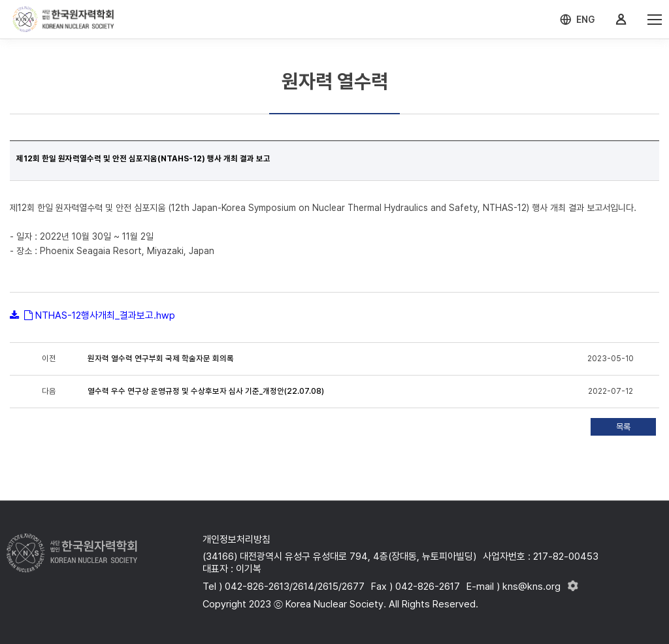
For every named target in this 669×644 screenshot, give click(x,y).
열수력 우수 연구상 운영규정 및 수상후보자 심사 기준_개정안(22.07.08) (206, 391)
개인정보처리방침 (237, 539)
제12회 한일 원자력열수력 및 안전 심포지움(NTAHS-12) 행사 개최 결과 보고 (143, 159)
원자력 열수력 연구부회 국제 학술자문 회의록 (161, 359)
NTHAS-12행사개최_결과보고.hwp (105, 315)
